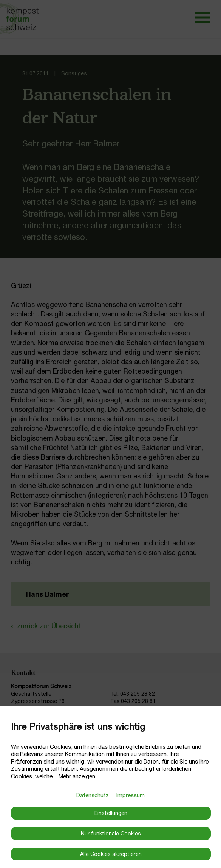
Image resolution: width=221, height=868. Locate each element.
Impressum (131, 795)
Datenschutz (93, 795)
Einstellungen (111, 813)
